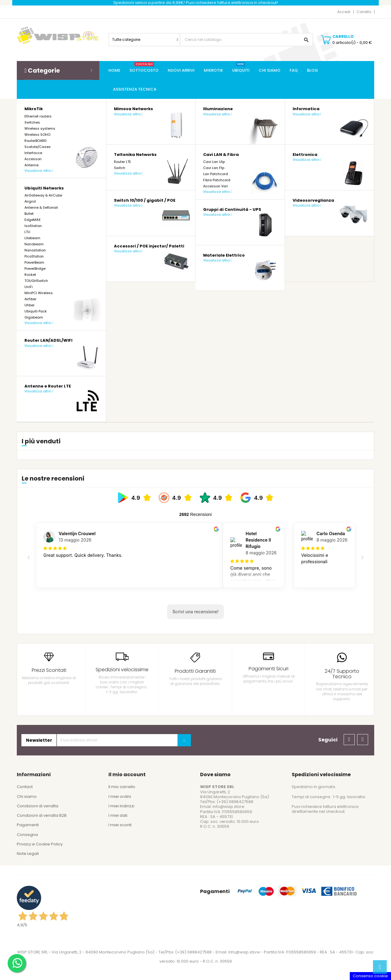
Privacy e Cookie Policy (40, 844)
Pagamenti (28, 825)
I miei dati (118, 815)
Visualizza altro (39, 171)
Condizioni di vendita (38, 806)
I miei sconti (120, 825)
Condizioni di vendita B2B (42, 815)
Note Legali (28, 854)
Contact (25, 787)
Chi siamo (27, 796)
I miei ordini (120, 796)
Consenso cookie (370, 976)
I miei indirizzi (121, 806)
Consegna (27, 835)
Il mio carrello (122, 787)
